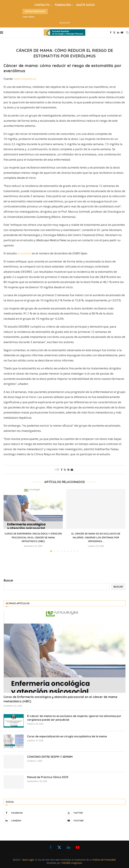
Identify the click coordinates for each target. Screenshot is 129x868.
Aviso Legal (28, 860)
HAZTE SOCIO (85, 5)
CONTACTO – (43, 5)
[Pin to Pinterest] (68, 470)
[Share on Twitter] (65, 470)
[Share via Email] (72, 470)
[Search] (127, 32)
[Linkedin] (118, 32)
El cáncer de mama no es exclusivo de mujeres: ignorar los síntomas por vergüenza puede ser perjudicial (74, 718)
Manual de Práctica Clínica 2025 (48, 777)
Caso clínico (29, 17)
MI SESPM (65, 23)
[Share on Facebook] (62, 470)
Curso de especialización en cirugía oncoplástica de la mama (67, 736)
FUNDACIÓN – (64, 5)
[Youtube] (122, 32)
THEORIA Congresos (72, 863)
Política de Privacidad (104, 860)
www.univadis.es (25, 79)
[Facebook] (111, 32)
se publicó (24, 253)
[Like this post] (58, 470)
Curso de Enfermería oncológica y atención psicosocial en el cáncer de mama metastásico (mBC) (33, 538)
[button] (50, 11)
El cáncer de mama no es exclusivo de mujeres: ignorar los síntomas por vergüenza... (96, 538)
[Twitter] (114, 32)
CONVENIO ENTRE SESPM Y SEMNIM (50, 757)
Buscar (8, 580)
